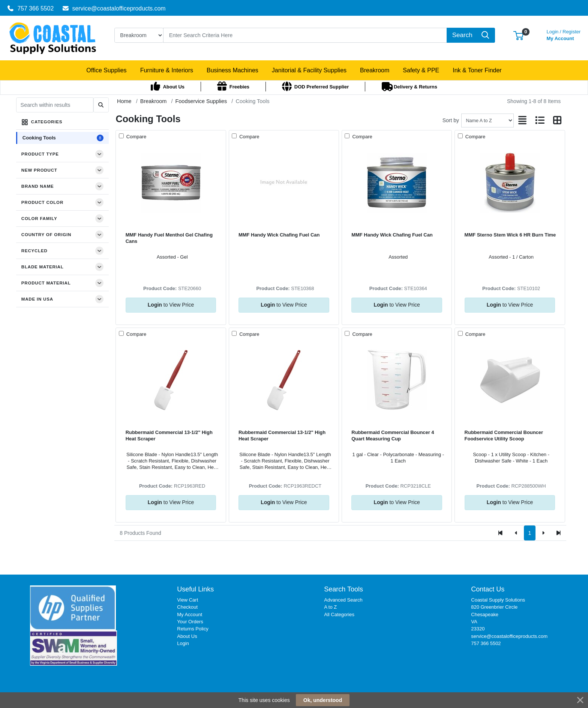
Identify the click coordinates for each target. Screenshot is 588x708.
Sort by (451, 120)
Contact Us (488, 589)
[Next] (543, 533)
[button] (518, 35)
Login (183, 643)
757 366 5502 (31, 8)
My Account (564, 34)
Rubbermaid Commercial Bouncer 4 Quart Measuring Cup (393, 436)
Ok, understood (323, 700)
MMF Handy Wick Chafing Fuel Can (279, 235)
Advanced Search (343, 600)
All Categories (339, 614)
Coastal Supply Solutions (498, 600)
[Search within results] (55, 105)
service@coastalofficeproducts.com (114, 8)
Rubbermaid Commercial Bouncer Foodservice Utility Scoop (504, 436)
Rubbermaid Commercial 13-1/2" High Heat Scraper (169, 436)
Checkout (187, 607)
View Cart (187, 600)
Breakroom (153, 101)
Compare (136, 137)
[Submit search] (101, 105)
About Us (187, 636)
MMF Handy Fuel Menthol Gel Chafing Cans (169, 238)
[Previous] (516, 533)
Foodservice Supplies (201, 101)
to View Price (171, 305)
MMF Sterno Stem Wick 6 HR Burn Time (510, 235)
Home (124, 101)
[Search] (305, 35)
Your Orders (190, 622)
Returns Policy (193, 629)
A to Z (330, 607)
